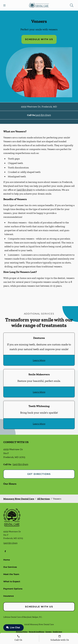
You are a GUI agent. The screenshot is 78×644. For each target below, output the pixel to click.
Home (7, 560)
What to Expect (12, 581)
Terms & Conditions (36, 632)
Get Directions (39, 474)
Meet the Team (11, 574)
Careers (48, 632)
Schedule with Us (39, 39)
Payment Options (13, 589)
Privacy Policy (22, 632)
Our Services (10, 567)
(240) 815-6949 (43, 115)
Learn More (39, 360)
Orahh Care (57, 632)
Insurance (9, 596)
